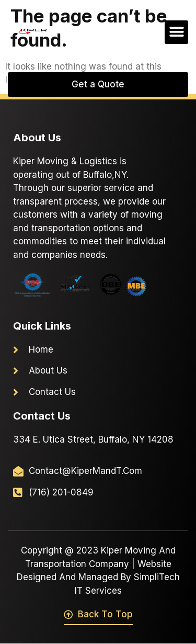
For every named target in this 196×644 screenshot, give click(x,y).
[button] (176, 32)
